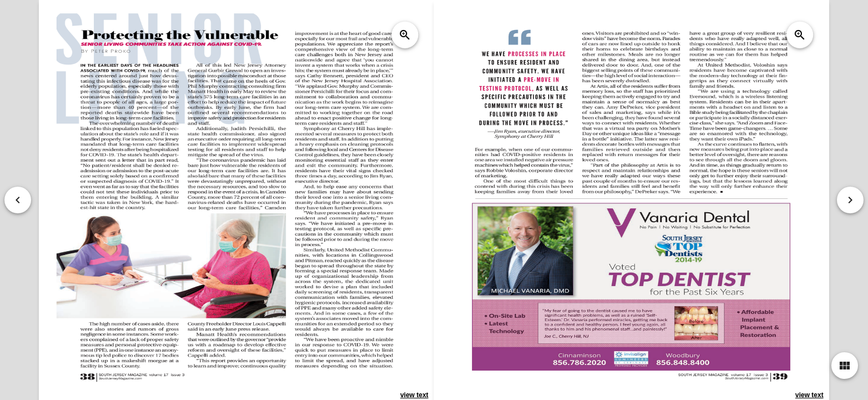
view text (415, 395)
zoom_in (405, 35)
